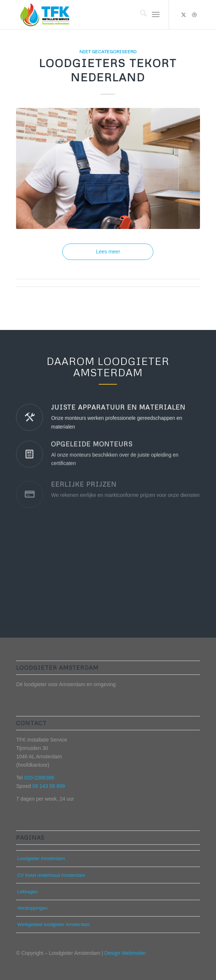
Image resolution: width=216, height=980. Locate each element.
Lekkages (27, 892)
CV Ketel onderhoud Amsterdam (51, 875)
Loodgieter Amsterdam (41, 858)
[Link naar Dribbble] (195, 15)
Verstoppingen (32, 908)
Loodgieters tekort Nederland (108, 70)
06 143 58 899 (49, 786)
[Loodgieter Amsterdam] (89, 15)
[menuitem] (140, 15)
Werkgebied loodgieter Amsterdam (53, 924)
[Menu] (156, 15)
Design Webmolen (125, 953)
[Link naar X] (184, 15)
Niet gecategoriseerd (108, 51)
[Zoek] (140, 15)
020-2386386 (39, 778)
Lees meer (108, 252)
